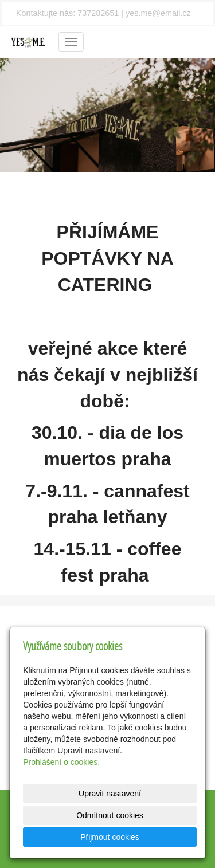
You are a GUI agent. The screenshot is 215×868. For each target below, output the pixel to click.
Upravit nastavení (110, 794)
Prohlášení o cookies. (61, 762)
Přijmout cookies (110, 837)
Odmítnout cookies (110, 815)
